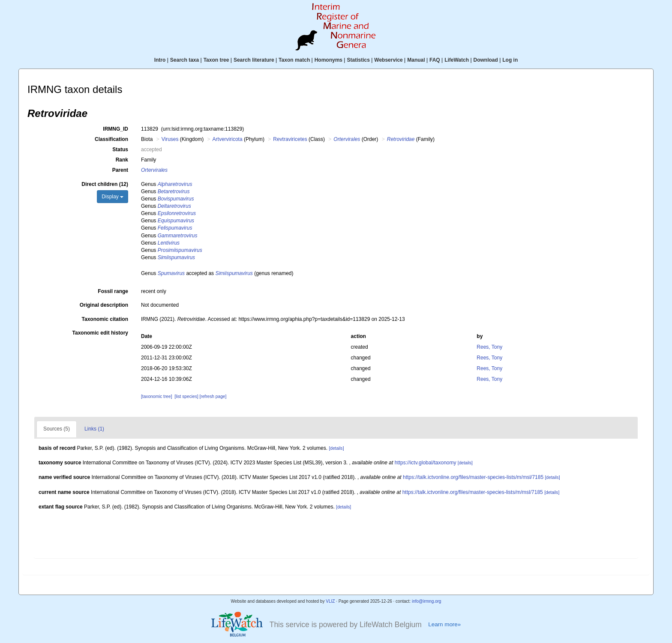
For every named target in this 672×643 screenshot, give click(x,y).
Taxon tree (216, 60)
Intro (160, 60)
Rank (122, 160)
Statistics (358, 60)
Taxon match (294, 60)
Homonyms (328, 60)
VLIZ (330, 601)
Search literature (254, 60)
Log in (510, 60)
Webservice (388, 60)
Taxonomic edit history (100, 333)
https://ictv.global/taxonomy (426, 463)
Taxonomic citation (105, 319)
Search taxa (184, 60)
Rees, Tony (489, 347)
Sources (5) (57, 429)
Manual (416, 60)
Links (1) (94, 429)
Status (120, 150)
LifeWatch (457, 60)
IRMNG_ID (115, 129)
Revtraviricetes (290, 139)
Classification (111, 139)
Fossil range (113, 291)
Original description (104, 305)
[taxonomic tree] (156, 396)
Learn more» (444, 624)
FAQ (435, 60)
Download (486, 60)
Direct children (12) (105, 184)
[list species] (186, 396)
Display (112, 197)
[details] (336, 448)
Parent (120, 170)
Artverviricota (228, 139)
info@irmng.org (427, 601)
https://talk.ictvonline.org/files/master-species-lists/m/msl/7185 (473, 477)
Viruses (170, 139)
